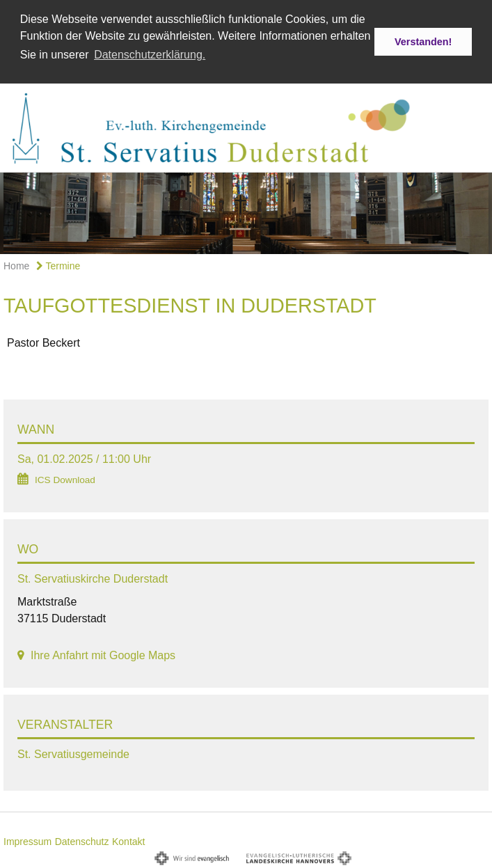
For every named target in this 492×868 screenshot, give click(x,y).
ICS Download (65, 479)
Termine (58, 264)
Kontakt (128, 839)
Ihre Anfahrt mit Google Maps (103, 654)
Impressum (27, 839)
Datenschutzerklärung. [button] (150, 55)
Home (16, 264)
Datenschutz (82, 839)
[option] (246, 212)
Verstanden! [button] (423, 42)
